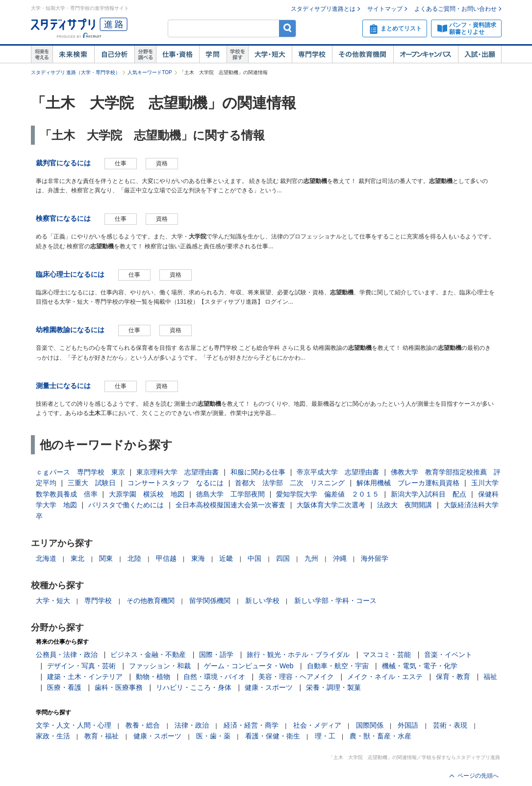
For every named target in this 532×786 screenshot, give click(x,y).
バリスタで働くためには (126, 505)
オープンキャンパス (426, 54)
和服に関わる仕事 (258, 472)
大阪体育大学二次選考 (331, 505)
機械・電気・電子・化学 (420, 666)
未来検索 (73, 54)
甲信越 (166, 558)
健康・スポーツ (269, 687)
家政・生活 (53, 736)
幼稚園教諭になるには (70, 330)
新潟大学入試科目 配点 (429, 494)
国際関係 (370, 725)
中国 (254, 558)
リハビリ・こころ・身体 (194, 687)
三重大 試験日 (92, 483)
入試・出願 (480, 54)
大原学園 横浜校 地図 (147, 494)
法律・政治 (192, 725)
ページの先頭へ (478, 776)
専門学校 (312, 54)
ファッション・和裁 (160, 666)
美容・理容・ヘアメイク (296, 677)
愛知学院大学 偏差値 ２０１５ (328, 494)
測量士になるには (63, 386)
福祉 (490, 677)
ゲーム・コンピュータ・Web (249, 666)
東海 (198, 558)
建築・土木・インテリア (85, 677)
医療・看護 (64, 687)
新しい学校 (262, 601)
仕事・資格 (177, 54)
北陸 (134, 558)
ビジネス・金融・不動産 (148, 655)
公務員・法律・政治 (67, 655)
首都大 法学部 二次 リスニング (290, 483)
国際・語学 (216, 655)
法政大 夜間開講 (405, 505)
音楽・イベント (448, 655)
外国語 (408, 725)
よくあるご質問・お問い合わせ (456, 9)
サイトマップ (385, 9)
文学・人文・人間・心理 (74, 725)
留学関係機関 (210, 601)
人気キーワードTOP (150, 72)
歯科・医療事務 (119, 687)
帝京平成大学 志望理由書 (338, 472)
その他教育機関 (363, 54)
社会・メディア (317, 725)
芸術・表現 (450, 725)
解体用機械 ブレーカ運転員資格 (408, 483)
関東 (106, 558)
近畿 (226, 558)
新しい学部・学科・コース (335, 601)
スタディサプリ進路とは (323, 9)
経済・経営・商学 (251, 725)
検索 (288, 28)
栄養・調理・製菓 (333, 687)
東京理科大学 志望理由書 (177, 472)
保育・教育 (453, 677)
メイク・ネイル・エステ (385, 677)
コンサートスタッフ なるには (176, 483)
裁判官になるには (63, 163)
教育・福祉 (101, 736)
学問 (213, 54)
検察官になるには (63, 218)
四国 (283, 558)
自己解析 (114, 54)
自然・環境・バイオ (214, 677)
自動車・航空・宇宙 (338, 666)
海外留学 (375, 558)
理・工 (325, 736)
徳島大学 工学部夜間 (230, 494)
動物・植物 (153, 677)
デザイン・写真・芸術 (81, 666)
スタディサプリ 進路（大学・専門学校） (76, 72)
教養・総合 (143, 725)
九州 (311, 558)
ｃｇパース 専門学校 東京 (80, 472)
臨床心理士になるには (70, 274)
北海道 (46, 558)
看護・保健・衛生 (273, 736)
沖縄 (340, 558)
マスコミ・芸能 (387, 655)
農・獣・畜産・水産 (380, 736)
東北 (77, 558)
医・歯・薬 (213, 736)
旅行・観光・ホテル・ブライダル (298, 655)
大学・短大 (270, 54)
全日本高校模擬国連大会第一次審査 (230, 505)
